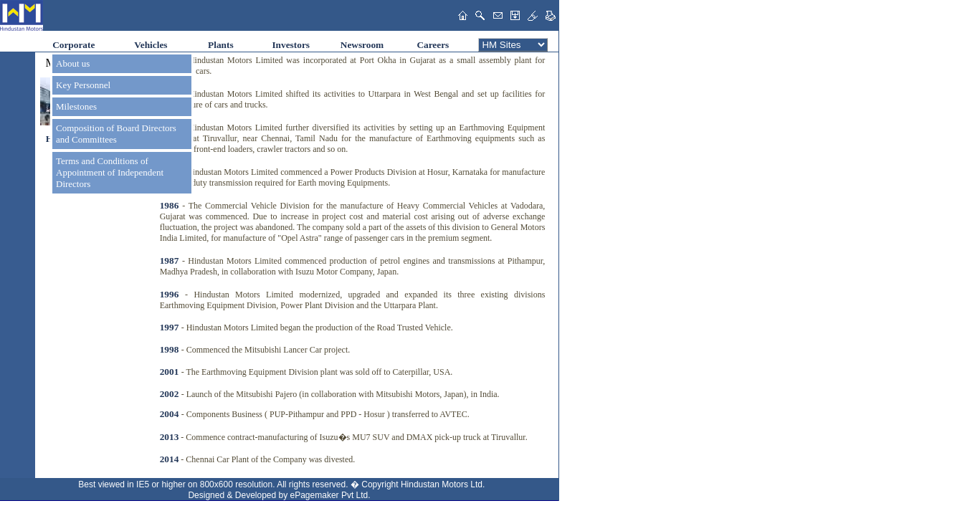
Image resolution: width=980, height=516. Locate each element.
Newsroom (362, 45)
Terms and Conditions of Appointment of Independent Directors (110, 172)
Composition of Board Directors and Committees (116, 134)
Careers (433, 45)
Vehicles (151, 45)
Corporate (73, 45)
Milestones (76, 106)
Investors (291, 45)
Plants (221, 45)
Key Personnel (83, 85)
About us (73, 63)
